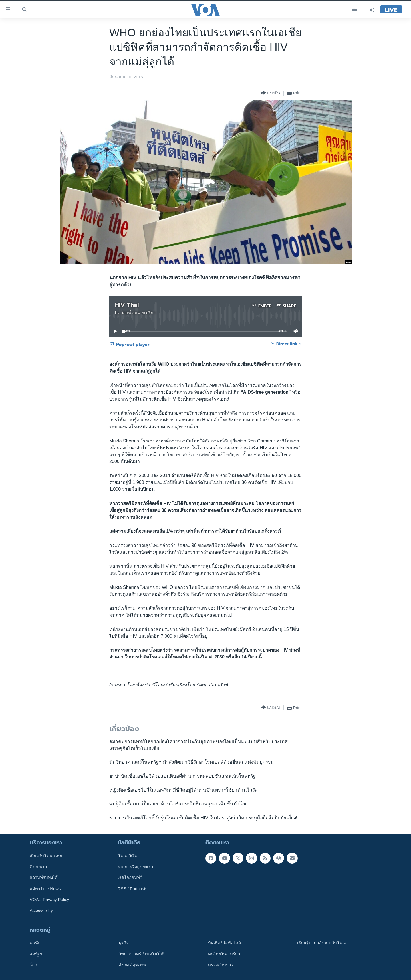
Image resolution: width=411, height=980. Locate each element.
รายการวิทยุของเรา (135, 867)
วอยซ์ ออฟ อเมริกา (138, 313)
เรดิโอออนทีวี (130, 878)
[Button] (270, 93)
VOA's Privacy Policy (49, 900)
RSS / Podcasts (132, 889)
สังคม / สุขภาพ (132, 965)
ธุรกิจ (124, 943)
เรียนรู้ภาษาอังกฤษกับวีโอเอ (322, 943)
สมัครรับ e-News (45, 889)
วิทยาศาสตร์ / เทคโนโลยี (142, 954)
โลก (33, 965)
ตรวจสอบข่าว (221, 965)
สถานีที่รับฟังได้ (44, 878)
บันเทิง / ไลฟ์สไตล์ (224, 943)
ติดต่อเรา (38, 867)
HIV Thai (127, 305)
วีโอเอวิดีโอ (128, 856)
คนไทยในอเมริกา (224, 954)
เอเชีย (35, 943)
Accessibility (41, 911)
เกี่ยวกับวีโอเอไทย (46, 856)
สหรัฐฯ (36, 954)
